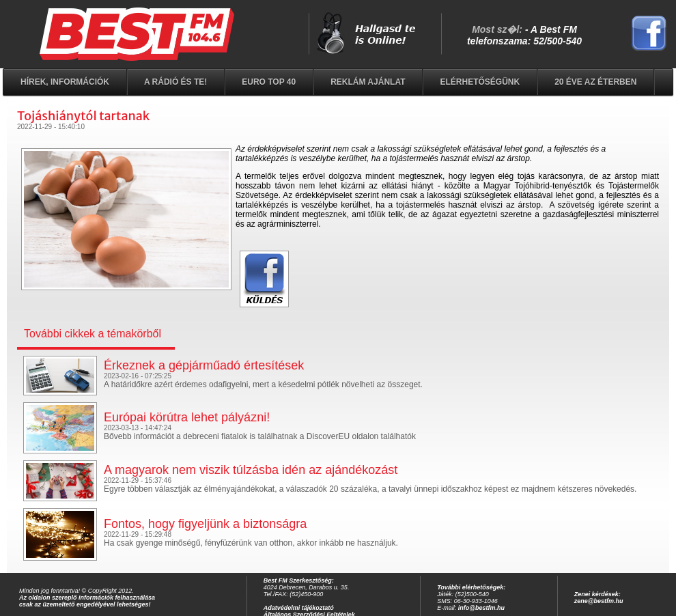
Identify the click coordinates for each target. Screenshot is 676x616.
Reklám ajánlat (368, 82)
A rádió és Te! (175, 82)
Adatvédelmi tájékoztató (299, 608)
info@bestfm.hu (481, 608)
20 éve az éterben (595, 82)
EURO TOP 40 (269, 82)
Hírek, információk (65, 82)
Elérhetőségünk (480, 82)
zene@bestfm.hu (599, 601)
